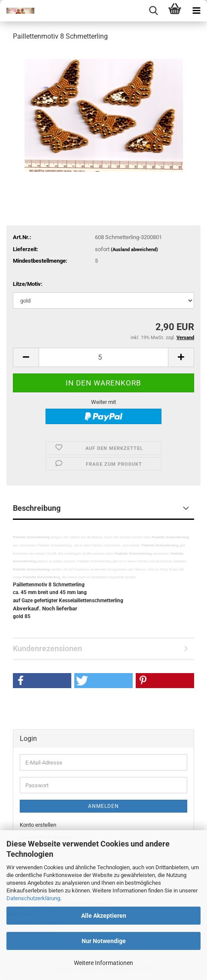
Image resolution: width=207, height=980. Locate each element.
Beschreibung (37, 508)
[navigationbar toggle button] (196, 11)
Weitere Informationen (103, 963)
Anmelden (103, 806)
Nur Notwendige (104, 941)
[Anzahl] (103, 357)
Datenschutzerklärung (33, 898)
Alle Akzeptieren (104, 916)
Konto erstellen (38, 825)
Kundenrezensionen (47, 648)
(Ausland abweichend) (134, 250)
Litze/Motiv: (28, 284)
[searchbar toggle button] (153, 11)
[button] (26, 357)
